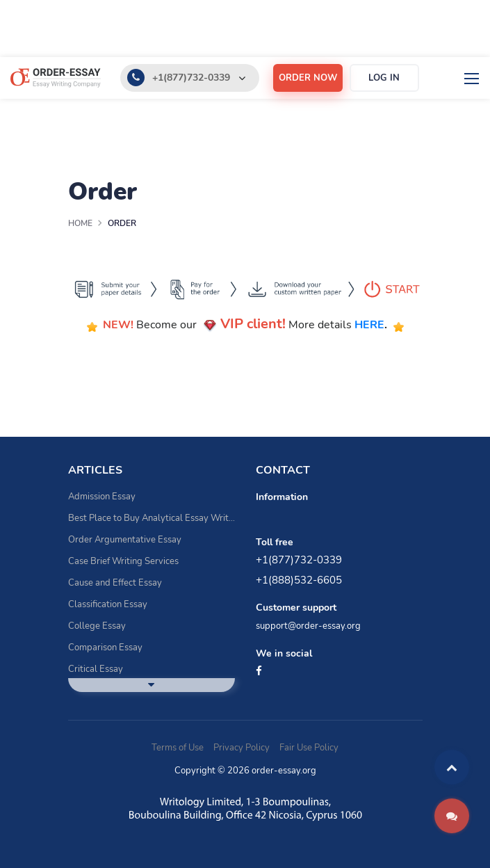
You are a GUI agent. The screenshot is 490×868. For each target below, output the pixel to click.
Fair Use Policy (309, 748)
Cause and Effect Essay (115, 583)
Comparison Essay (105, 648)
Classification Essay (108, 604)
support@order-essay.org (308, 626)
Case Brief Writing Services (123, 561)
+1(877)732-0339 (191, 78)
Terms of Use (178, 748)
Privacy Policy (242, 748)
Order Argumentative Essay (125, 540)
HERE (369, 325)
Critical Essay (96, 669)
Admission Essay (102, 497)
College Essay (97, 626)
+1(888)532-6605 (299, 580)
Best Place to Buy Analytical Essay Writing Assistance (152, 518)
